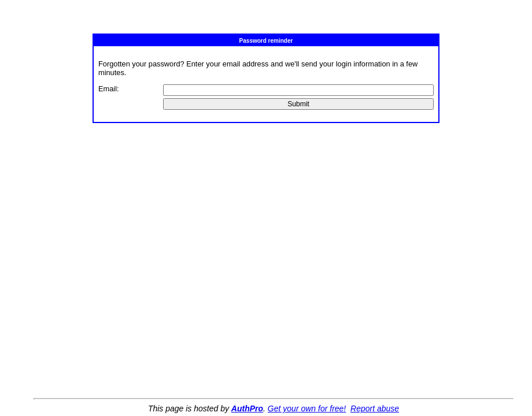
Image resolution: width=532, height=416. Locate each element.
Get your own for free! (307, 408)
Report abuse (375, 408)
